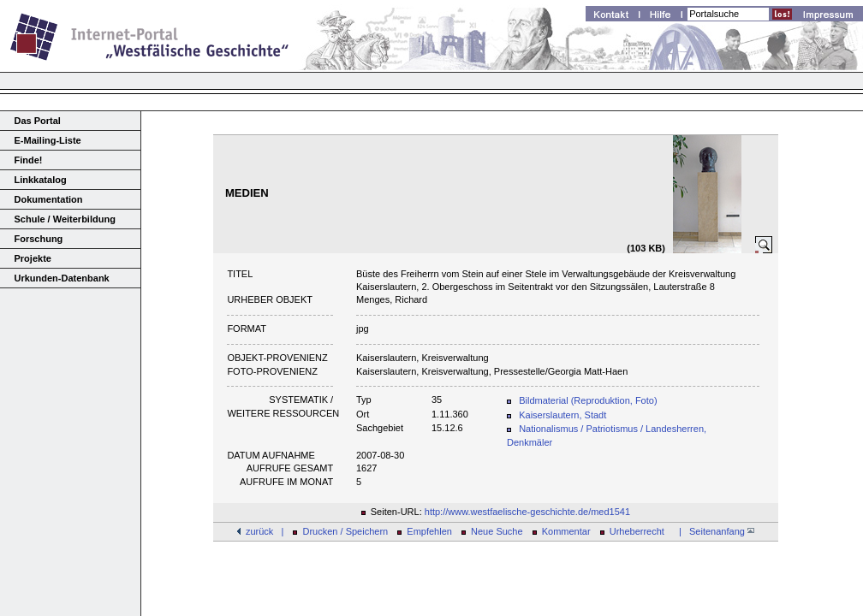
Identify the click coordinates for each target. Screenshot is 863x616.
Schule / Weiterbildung (65, 219)
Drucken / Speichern (346, 531)
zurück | (265, 531)
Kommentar (566, 531)
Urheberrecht (637, 531)
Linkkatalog (41, 180)
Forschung (39, 239)
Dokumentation (49, 199)
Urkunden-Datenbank (62, 278)
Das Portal (38, 121)
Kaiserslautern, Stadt (562, 415)
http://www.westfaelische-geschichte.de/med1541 (527, 512)
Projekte (33, 258)
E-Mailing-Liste (48, 140)
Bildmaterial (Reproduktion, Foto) (588, 400)
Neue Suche (497, 531)
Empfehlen (429, 531)
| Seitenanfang (714, 531)
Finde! (29, 160)
